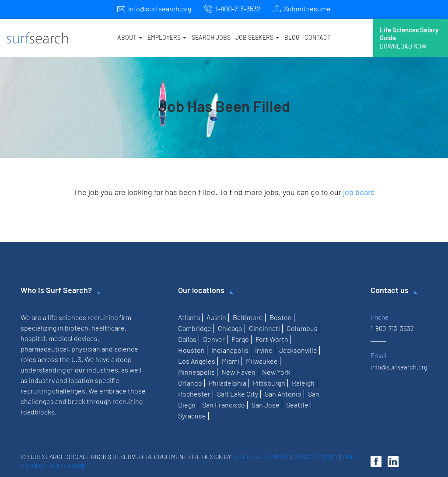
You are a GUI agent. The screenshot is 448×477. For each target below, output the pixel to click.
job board (359, 192)
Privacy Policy (316, 457)
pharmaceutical (44, 349)
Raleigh (303, 383)
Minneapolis (196, 372)
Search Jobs (211, 37)
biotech (77, 328)
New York (276, 372)
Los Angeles (197, 361)
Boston (281, 317)
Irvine (264, 350)
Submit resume (307, 9)
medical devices (73, 338)
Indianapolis (230, 350)
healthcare (108, 328)
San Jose (266, 405)
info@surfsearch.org (160, 9)
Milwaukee (262, 361)
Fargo (240, 339)
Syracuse (192, 416)
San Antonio (283, 394)
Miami (231, 361)
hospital (33, 338)
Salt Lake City (238, 394)
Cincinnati (264, 328)
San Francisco (224, 405)
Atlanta (189, 317)
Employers (167, 37)
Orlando (190, 383)
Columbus (302, 328)
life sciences (67, 317)
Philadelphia (227, 383)
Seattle (297, 405)
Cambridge (195, 328)
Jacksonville (298, 350)
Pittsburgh (269, 383)
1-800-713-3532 (238, 9)
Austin (216, 317)
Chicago (230, 328)
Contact (318, 37)
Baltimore (248, 317)
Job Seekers (257, 37)
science (126, 349)
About (130, 37)
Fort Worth (272, 339)
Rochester (194, 394)
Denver (214, 339)
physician (86, 349)
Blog (292, 37)
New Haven (238, 372)
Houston (191, 350)
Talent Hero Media (261, 457)
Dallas (187, 339)
